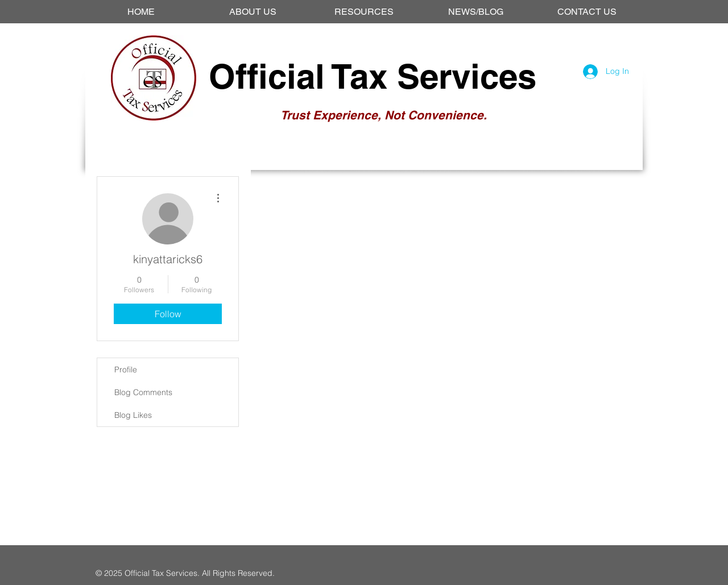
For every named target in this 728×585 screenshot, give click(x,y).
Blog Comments (143, 392)
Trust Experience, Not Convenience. (384, 115)
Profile (126, 370)
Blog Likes (133, 415)
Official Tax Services (373, 76)
